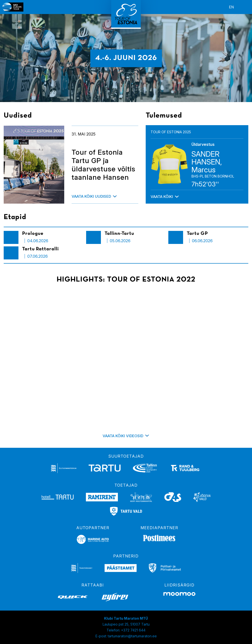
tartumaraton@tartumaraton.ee (132, 636)
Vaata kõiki (162, 197)
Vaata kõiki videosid (123, 436)
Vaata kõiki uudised (91, 196)
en (231, 7)
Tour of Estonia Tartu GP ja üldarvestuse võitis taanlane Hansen (103, 165)
